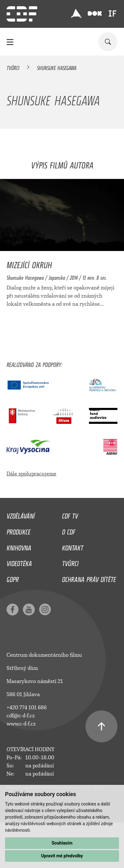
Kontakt (73, 546)
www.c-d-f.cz (21, 724)
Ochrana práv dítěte (89, 578)
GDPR (13, 578)
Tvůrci (13, 67)
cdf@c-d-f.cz (21, 716)
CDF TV (70, 514)
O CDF (69, 530)
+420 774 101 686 (27, 707)
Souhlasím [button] (62, 843)
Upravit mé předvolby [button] (62, 856)
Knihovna (19, 546)
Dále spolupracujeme (31, 474)
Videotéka (19, 562)
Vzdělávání (21, 514)
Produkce (18, 530)
